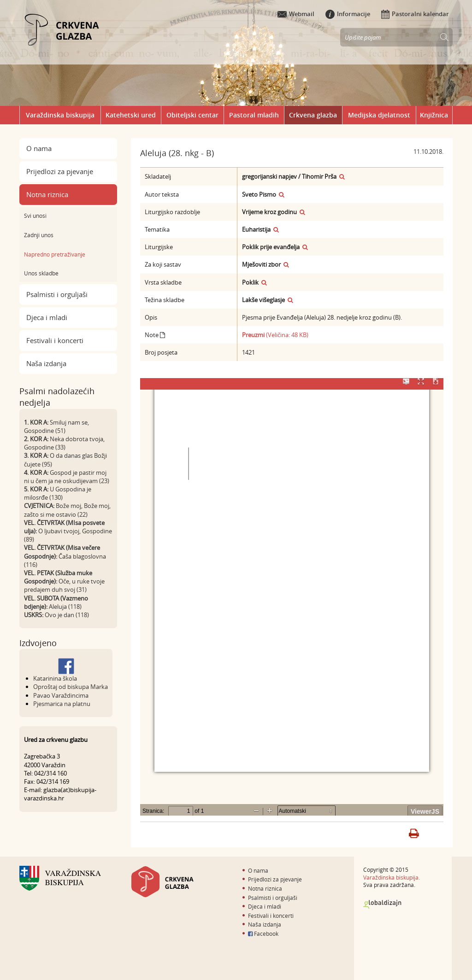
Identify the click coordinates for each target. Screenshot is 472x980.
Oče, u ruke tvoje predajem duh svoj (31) (64, 585)
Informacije (348, 14)
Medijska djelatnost (379, 115)
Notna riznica (47, 194)
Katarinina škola (55, 678)
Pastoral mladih (254, 115)
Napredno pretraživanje (55, 254)
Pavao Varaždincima (61, 695)
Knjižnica (434, 115)
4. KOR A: (36, 472)
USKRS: (34, 615)
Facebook (263, 933)
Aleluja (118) (65, 607)
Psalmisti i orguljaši (57, 294)
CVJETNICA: (39, 506)
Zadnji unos (39, 235)
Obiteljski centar (192, 115)
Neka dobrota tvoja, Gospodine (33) (64, 443)
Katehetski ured (131, 115)
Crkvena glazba (313, 115)
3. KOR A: (36, 455)
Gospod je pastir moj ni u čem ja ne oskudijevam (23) (67, 477)
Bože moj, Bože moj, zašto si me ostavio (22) (67, 510)
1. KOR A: (36, 422)
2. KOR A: (36, 439)
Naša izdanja (46, 363)
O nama (39, 148)
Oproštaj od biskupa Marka (71, 687)
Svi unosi (35, 216)
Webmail (296, 14)
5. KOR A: (36, 489)
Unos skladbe (41, 273)
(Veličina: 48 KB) (275, 335)
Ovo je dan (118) (67, 615)
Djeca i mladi (47, 317)
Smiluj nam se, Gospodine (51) (56, 426)
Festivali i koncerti (55, 340)
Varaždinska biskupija (60, 115)
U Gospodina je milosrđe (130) (58, 493)
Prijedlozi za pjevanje (60, 171)
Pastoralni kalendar (415, 14)
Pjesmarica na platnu (62, 704)
